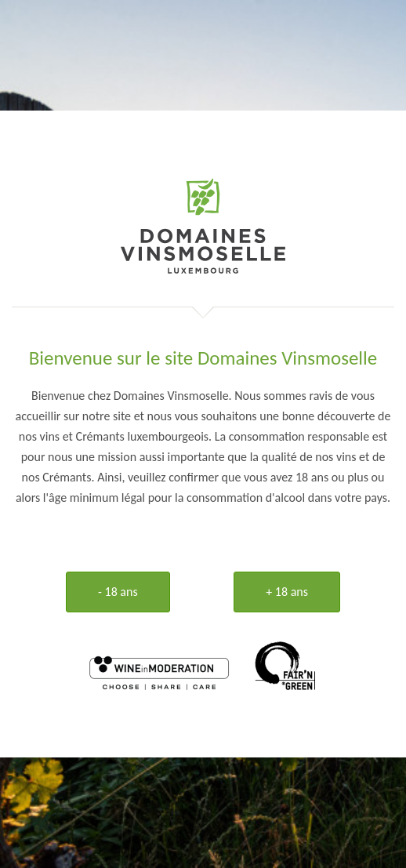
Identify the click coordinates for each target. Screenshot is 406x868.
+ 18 (287, 592)
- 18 (118, 592)
